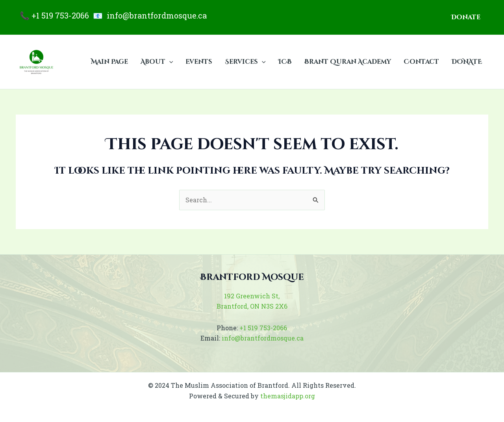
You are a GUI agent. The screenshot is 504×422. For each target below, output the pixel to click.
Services (245, 62)
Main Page (109, 62)
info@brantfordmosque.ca (157, 15)
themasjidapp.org (288, 396)
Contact (421, 62)
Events (199, 62)
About (157, 62)
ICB (285, 62)
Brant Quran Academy (348, 62)
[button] (466, 17)
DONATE (467, 62)
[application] (169, 62)
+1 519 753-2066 (60, 15)
